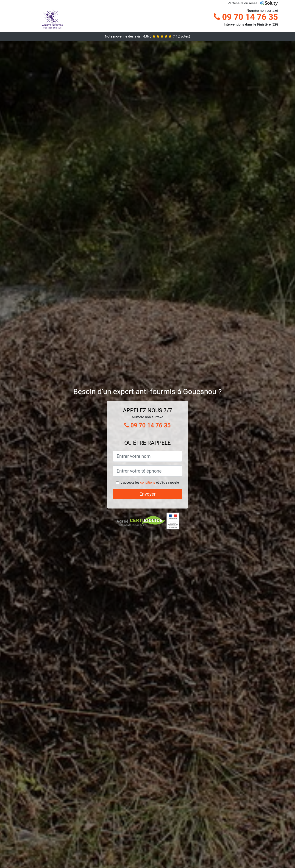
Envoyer (147, 494)
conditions (148, 482)
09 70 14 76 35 (246, 17)
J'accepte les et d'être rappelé (150, 482)
